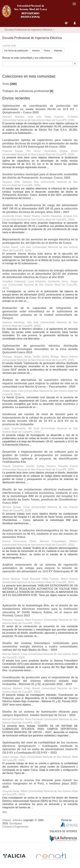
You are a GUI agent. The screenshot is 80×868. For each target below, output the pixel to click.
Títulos (47, 51)
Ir (75, 64)
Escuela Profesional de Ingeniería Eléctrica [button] (30, 30)
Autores (36, 51)
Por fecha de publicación (16, 51)
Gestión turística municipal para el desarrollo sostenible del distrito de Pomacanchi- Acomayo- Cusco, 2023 (40, 176)
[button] (66, 23)
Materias (58, 51)
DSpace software (12, 820)
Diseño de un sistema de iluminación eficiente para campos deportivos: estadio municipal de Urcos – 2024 (40, 713)
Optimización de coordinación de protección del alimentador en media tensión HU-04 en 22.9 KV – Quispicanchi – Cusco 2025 (40, 109)
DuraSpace (15, 823)
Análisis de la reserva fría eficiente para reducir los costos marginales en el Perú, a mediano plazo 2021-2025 (40, 784)
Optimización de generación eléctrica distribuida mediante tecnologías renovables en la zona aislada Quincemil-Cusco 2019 (40, 349)
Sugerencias (21, 827)
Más (5, 812)
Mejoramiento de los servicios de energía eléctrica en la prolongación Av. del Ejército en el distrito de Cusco (40, 241)
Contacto (7, 827)
